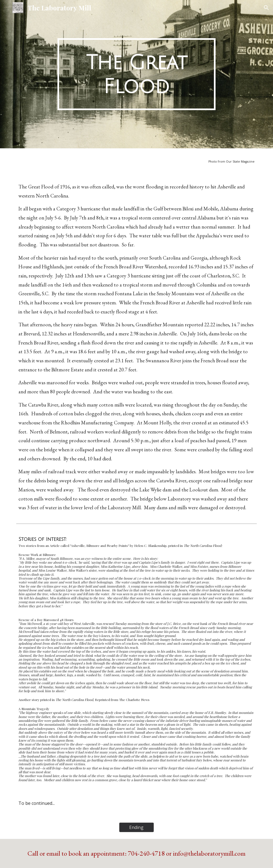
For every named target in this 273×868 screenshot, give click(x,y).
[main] (137, 74)
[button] (266, 8)
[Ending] (136, 827)
